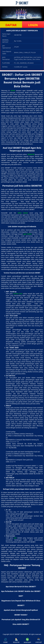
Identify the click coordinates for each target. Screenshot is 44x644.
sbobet (13, 91)
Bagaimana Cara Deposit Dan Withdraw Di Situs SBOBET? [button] (21, 603)
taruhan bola (18, 294)
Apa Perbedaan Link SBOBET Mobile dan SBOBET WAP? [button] (21, 594)
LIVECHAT (39, 641)
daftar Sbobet (23, 213)
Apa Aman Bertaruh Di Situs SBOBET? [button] (21, 587)
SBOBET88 (31, 154)
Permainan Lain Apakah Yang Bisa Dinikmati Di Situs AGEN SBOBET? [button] (21, 622)
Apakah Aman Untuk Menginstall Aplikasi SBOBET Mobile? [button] (21, 612)
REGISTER (16, 641)
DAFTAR (11, 25)
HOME (5, 641)
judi (15, 538)
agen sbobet (27, 234)
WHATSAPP (27, 641)
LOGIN (33, 25)
